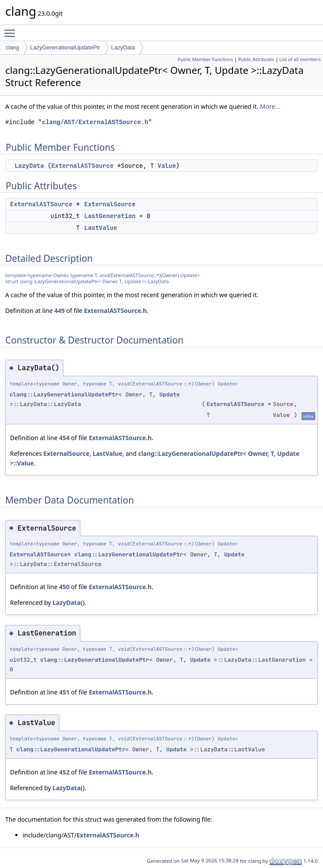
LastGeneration (110, 216)
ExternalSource (110, 204)
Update (170, 394)
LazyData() (69, 602)
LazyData (123, 47)
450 (64, 587)
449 (59, 311)
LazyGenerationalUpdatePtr (65, 47)
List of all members (300, 59)
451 (64, 692)
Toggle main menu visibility (12, 29)
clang (12, 47)
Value (167, 166)
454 (64, 438)
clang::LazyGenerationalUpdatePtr (64, 394)
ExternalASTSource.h (115, 311)
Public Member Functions (205, 59)
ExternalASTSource (82, 166)
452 (64, 772)
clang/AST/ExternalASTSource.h (95, 122)
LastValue (101, 228)
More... (270, 106)
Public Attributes (256, 59)
